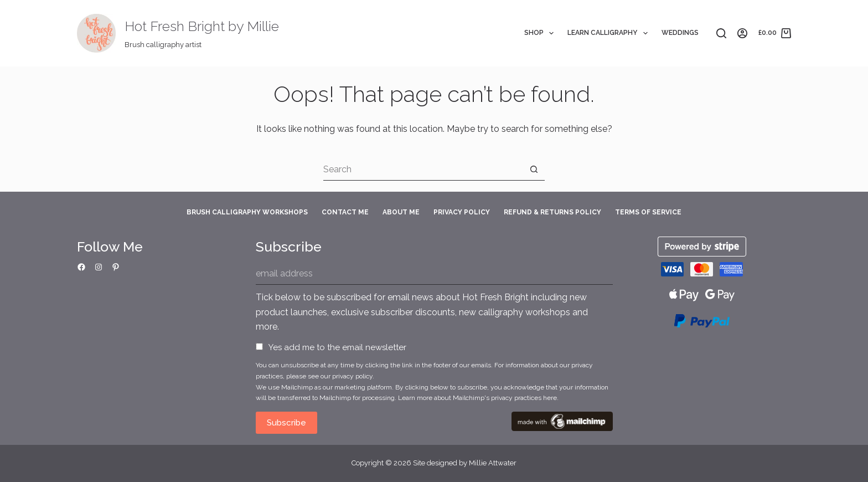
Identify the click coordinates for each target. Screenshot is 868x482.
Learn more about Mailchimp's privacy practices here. (478, 398)
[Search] (721, 33)
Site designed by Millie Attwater (465, 463)
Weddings (680, 33)
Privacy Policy (462, 212)
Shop (541, 33)
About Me (401, 212)
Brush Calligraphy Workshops (247, 212)
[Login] (742, 33)
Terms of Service (648, 212)
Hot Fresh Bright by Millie (202, 26)
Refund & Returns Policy (552, 212)
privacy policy (352, 376)
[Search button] (534, 170)
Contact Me (345, 212)
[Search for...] (423, 170)
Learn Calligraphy (609, 33)
